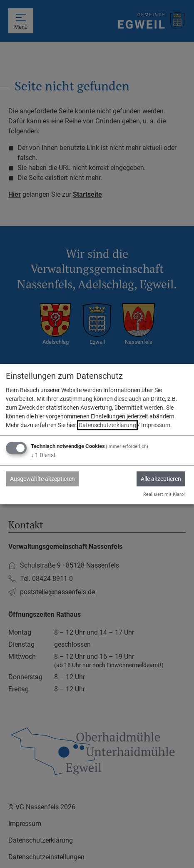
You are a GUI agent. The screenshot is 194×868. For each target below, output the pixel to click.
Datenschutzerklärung (107, 425)
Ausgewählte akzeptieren (42, 479)
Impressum (156, 425)
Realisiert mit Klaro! (164, 494)
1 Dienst (43, 455)
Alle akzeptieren (161, 479)
